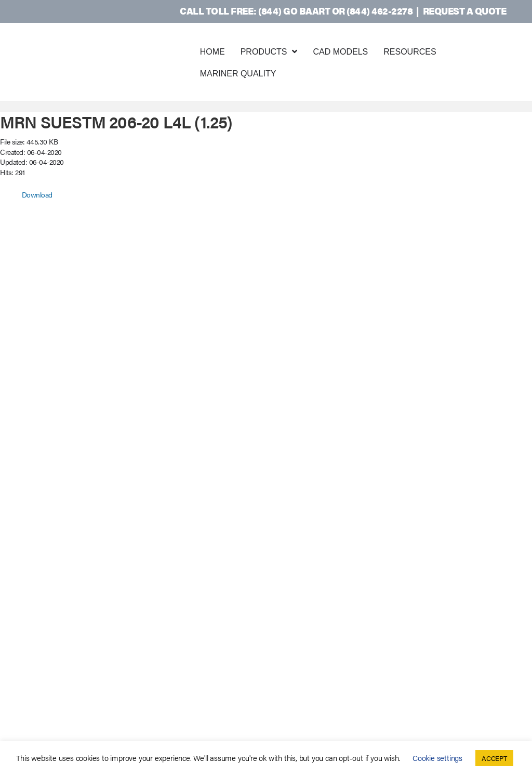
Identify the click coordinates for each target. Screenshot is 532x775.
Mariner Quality (238, 74)
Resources (410, 52)
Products (264, 52)
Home (212, 52)
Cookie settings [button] (437, 758)
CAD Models (340, 52)
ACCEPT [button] (494, 758)
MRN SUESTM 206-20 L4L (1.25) (116, 121)
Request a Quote (465, 11)
